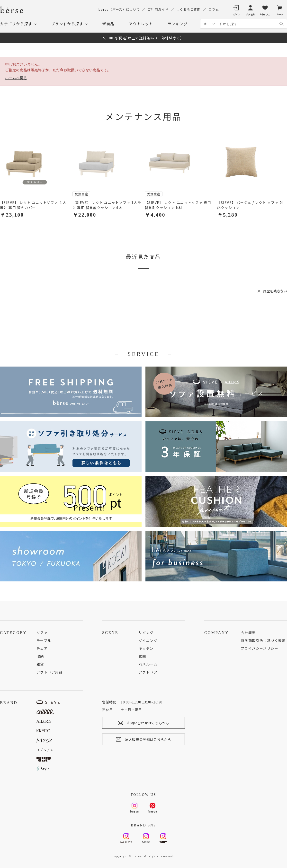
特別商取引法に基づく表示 (263, 640)
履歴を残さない (275, 291)
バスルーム (148, 664)
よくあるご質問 (188, 9)
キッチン (146, 648)
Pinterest (153, 806)
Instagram (134, 806)
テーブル (44, 640)
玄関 (142, 656)
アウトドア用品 (50, 672)
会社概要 (248, 632)
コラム (214, 9)
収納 (40, 656)
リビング (146, 632)
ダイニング (148, 640)
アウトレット (141, 24)
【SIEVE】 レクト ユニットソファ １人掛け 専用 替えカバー (33, 205)
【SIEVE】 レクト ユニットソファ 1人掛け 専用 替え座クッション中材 (107, 205)
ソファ (42, 632)
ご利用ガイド (158, 9)
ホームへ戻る (16, 78)
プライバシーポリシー (260, 648)
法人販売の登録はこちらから (148, 739)
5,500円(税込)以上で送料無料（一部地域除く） (144, 38)
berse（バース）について (119, 9)
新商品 (108, 24)
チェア (42, 648)
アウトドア (148, 672)
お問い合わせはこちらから (148, 723)
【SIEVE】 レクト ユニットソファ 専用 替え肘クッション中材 (178, 205)
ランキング (178, 24)
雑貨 (40, 664)
